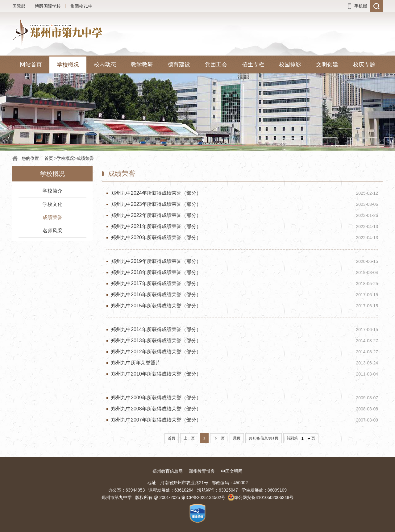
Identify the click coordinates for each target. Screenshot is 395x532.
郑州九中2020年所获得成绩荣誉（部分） (156, 237)
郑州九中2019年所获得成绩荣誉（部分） (156, 261)
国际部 (19, 6)
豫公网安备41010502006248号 (264, 497)
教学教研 (142, 64)
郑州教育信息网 (168, 471)
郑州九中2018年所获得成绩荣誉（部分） (156, 272)
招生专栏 (253, 64)
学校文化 (52, 204)
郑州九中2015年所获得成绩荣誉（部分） (156, 306)
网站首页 (31, 64)
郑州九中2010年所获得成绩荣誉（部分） (156, 374)
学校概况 (68, 65)
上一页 (189, 438)
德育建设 (179, 64)
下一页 (219, 438)
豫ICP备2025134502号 (203, 497)
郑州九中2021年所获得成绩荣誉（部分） (156, 226)
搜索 (376, 6)
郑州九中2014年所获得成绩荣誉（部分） (156, 329)
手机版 (361, 6)
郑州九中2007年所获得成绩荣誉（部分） (156, 420)
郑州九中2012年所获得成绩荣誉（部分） (156, 352)
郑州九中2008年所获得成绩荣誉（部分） (156, 409)
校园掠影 (290, 64)
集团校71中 (81, 6)
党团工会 (216, 64)
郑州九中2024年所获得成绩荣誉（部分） (156, 193)
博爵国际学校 (48, 6)
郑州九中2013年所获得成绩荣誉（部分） (156, 341)
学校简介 (52, 191)
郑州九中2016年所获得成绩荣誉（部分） (156, 295)
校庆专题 (364, 64)
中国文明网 (232, 471)
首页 (49, 158)
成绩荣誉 (85, 158)
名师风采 (52, 231)
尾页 (237, 438)
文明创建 (327, 64)
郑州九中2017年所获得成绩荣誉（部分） (156, 283)
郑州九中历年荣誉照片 (136, 363)
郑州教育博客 (202, 471)
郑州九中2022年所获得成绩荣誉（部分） (156, 215)
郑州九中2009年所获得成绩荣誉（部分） (156, 398)
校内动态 (105, 64)
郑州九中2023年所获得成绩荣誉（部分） (156, 204)
